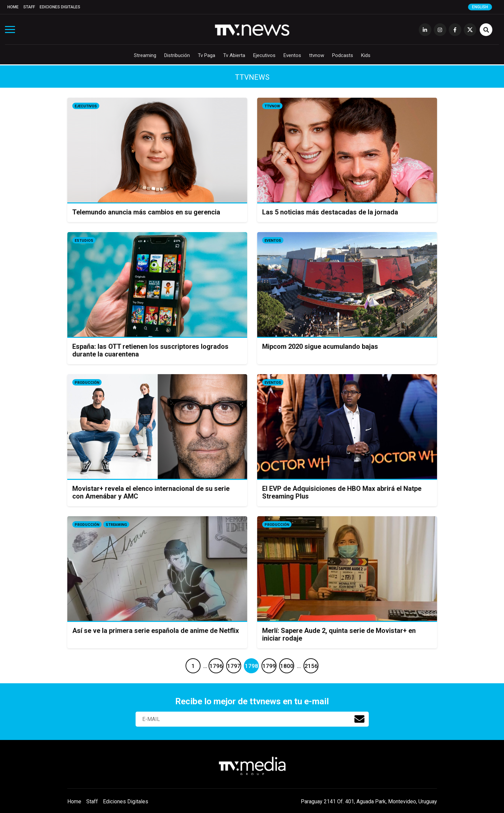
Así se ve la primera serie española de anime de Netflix (156, 631)
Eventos (292, 55)
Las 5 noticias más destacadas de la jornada (330, 212)
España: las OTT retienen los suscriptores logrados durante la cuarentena (150, 350)
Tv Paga (207, 55)
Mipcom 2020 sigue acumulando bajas (320, 346)
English (480, 7)
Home (13, 7)
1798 (252, 666)
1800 (287, 666)
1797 (234, 666)
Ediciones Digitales (60, 7)
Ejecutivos (264, 55)
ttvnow (317, 55)
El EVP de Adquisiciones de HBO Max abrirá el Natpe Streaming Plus (342, 492)
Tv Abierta (234, 55)
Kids (366, 55)
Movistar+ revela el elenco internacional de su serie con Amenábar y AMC (151, 492)
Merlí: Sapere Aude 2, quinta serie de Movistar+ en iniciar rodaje (339, 634)
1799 (269, 666)
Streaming (145, 55)
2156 (311, 666)
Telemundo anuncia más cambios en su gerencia (146, 212)
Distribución (177, 55)
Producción (87, 383)
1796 (216, 666)
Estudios (84, 241)
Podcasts (343, 55)
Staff (29, 7)
